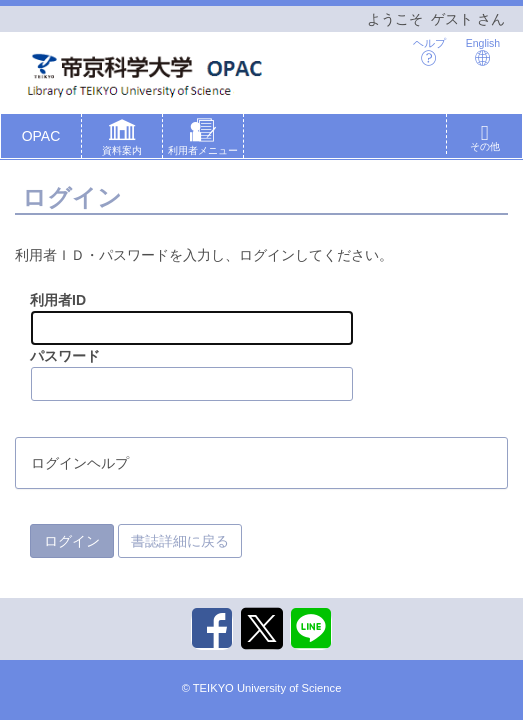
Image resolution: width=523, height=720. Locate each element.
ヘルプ (429, 51)
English (483, 51)
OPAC (41, 136)
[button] (122, 140)
